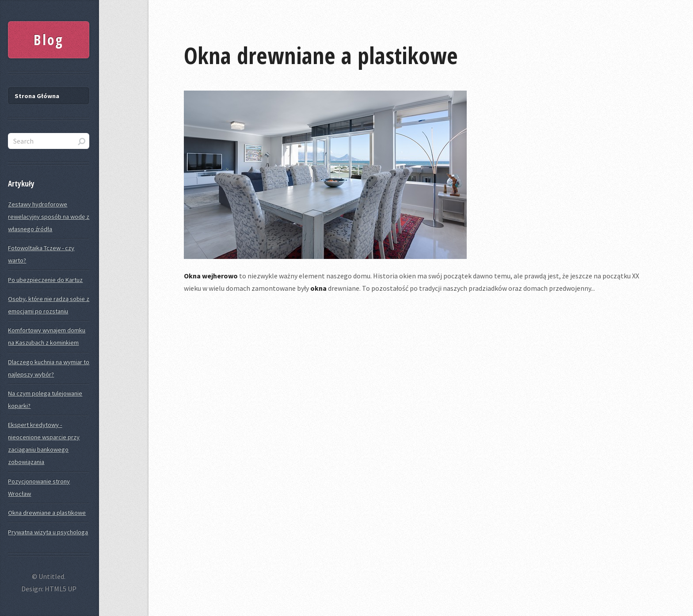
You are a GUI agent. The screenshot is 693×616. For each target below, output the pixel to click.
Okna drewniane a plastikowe (321, 55)
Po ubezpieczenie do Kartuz (45, 280)
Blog (49, 40)
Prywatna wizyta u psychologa (48, 532)
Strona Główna (37, 96)
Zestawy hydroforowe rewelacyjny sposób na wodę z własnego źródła (49, 217)
